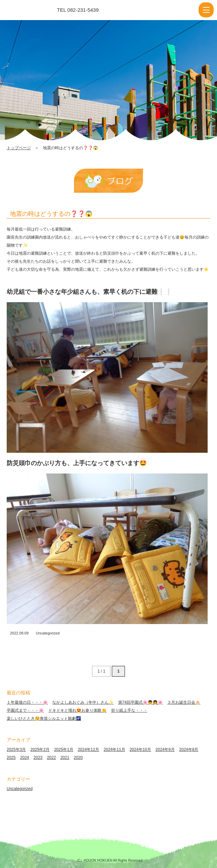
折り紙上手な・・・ (129, 710)
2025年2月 (40, 750)
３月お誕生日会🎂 (184, 702)
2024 (25, 758)
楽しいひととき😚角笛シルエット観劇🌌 (44, 718)
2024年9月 (165, 750)
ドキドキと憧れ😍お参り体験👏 (77, 710)
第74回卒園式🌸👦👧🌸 (140, 702)
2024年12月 (88, 750)
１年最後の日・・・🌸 (27, 702)
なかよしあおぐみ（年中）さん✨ (83, 702)
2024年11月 (115, 750)
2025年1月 (63, 750)
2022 (51, 758)
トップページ (19, 148)
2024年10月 (140, 750)
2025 (11, 758)
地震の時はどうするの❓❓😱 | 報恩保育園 (35, 10)
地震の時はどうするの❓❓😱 (51, 214)
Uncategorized (48, 633)
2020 (78, 758)
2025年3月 (16, 750)
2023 (38, 758)
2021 (65, 758)
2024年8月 (189, 750)
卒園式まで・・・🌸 (25, 710)
